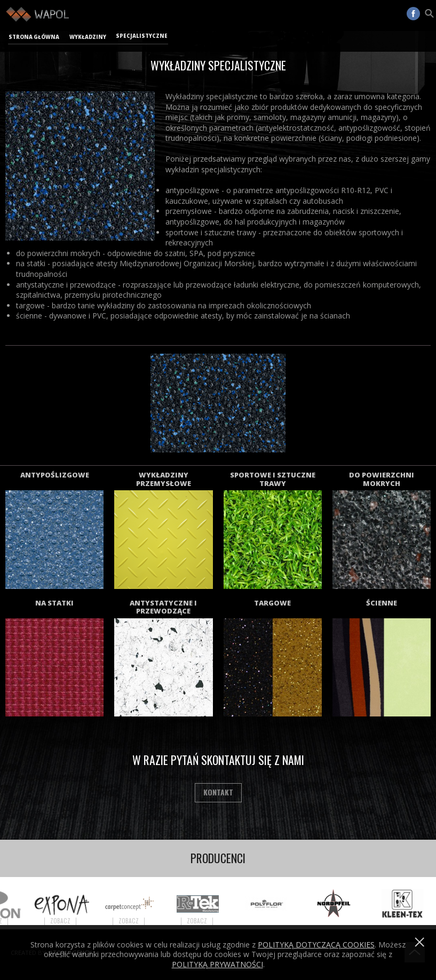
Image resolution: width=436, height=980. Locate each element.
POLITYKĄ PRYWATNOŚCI (217, 964)
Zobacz (67, 921)
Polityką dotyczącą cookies (316, 945)
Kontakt (218, 792)
